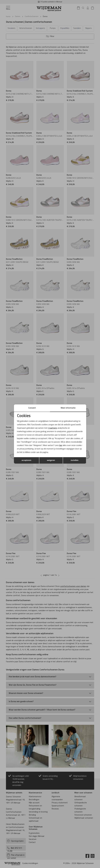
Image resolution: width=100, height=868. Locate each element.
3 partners (53, 428)
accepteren (26, 460)
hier (61, 445)
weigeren (51, 460)
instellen (75, 460)
